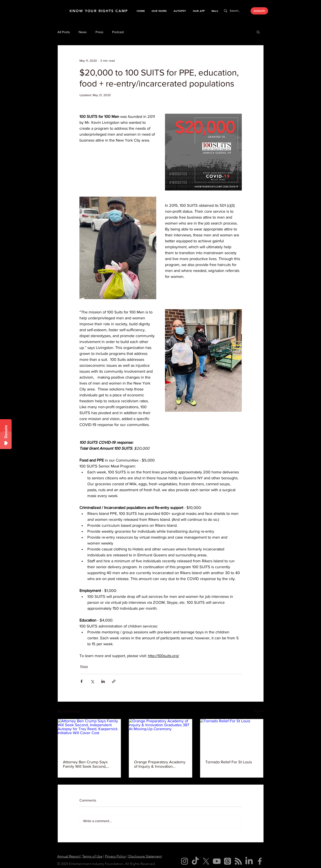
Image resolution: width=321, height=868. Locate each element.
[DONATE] (259, 11)
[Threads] (228, 861)
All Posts (64, 32)
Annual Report (69, 856)
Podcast (118, 32)
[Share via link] (114, 681)
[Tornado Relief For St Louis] (232, 737)
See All (259, 711)
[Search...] (235, 11)
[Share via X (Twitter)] (92, 681)
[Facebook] (260, 861)
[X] (206, 861)
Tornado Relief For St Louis (229, 762)
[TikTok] (195, 861)
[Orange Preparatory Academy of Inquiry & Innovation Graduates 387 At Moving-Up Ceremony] (160, 737)
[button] (159, 11)
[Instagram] (185, 861)
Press (99, 32)
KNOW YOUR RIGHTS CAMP (99, 11)
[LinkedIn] (249, 861)
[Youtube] (217, 861)
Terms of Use (92, 856)
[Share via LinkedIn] (103, 681)
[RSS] (238, 861)
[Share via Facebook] (82, 681)
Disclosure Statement (145, 856)
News (83, 32)
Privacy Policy (115, 856)
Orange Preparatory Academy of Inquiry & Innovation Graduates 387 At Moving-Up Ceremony (160, 764)
